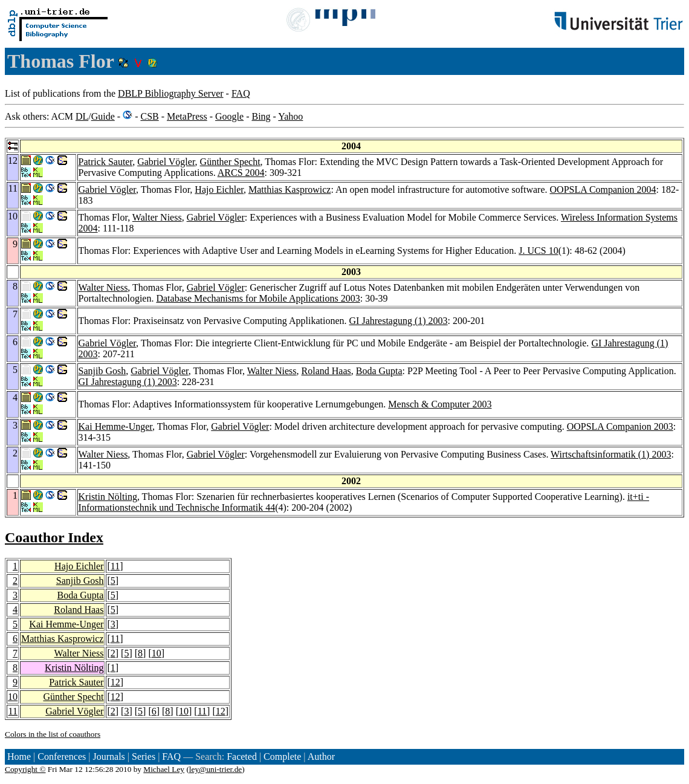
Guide (103, 116)
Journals (108, 756)
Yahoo (290, 116)
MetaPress (187, 116)
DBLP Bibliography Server (171, 93)
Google (229, 116)
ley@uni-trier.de (215, 769)
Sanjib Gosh (102, 371)
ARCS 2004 (241, 173)
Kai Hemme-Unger (115, 426)
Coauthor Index (54, 537)
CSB (149, 116)
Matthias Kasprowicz (290, 190)
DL (82, 116)
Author (321, 756)
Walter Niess (157, 217)
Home (19, 756)
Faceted (242, 756)
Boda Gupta (379, 371)
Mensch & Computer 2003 (440, 404)
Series (144, 756)
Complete (282, 756)
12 (115, 682)
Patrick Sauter (106, 162)
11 (115, 566)
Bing (261, 116)
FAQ (241, 93)
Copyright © (25, 769)
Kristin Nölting (108, 497)
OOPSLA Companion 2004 (603, 190)
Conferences (62, 756)
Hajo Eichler (219, 190)
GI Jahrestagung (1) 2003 (399, 321)
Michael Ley (164, 769)
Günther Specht (230, 162)
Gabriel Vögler (166, 162)
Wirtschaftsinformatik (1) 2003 (611, 454)
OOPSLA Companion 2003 (620, 426)
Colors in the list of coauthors (53, 734)
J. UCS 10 (538, 251)
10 (157, 653)
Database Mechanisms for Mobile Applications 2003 (258, 298)
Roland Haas (326, 371)
